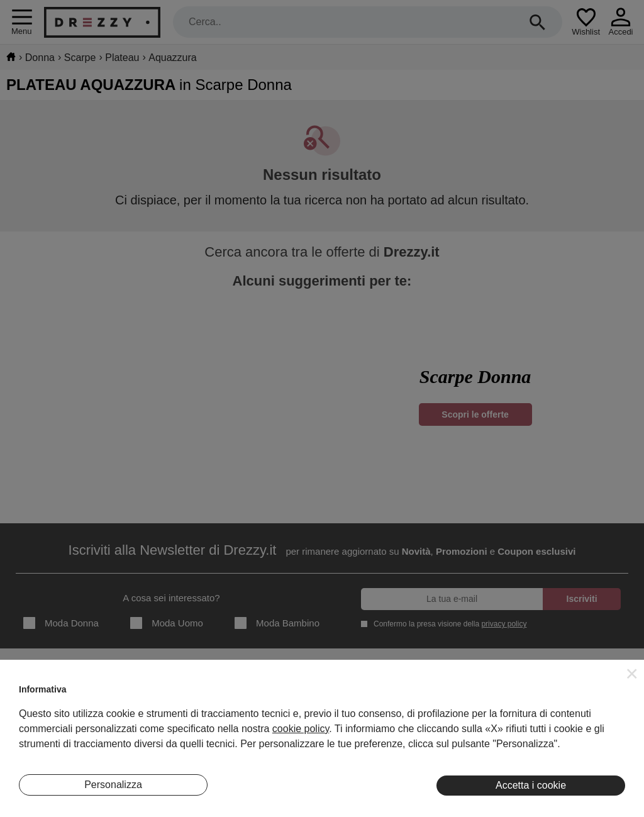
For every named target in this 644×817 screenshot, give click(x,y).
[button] (632, 674)
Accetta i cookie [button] (531, 785)
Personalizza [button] (113, 785)
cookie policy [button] (301, 729)
